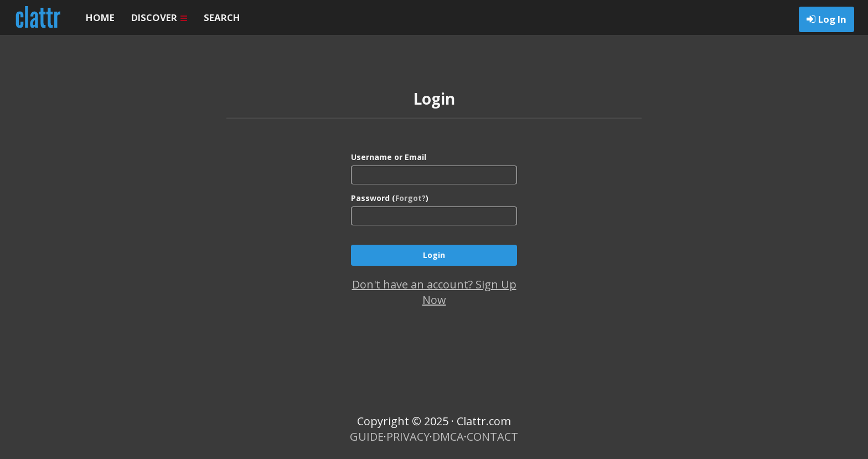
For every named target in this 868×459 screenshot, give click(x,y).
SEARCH (222, 17)
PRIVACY (408, 437)
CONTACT (492, 437)
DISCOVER (159, 17)
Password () (390, 198)
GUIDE (367, 437)
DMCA (448, 437)
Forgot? (410, 198)
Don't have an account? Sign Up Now (434, 292)
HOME (100, 17)
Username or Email (389, 157)
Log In (832, 19)
